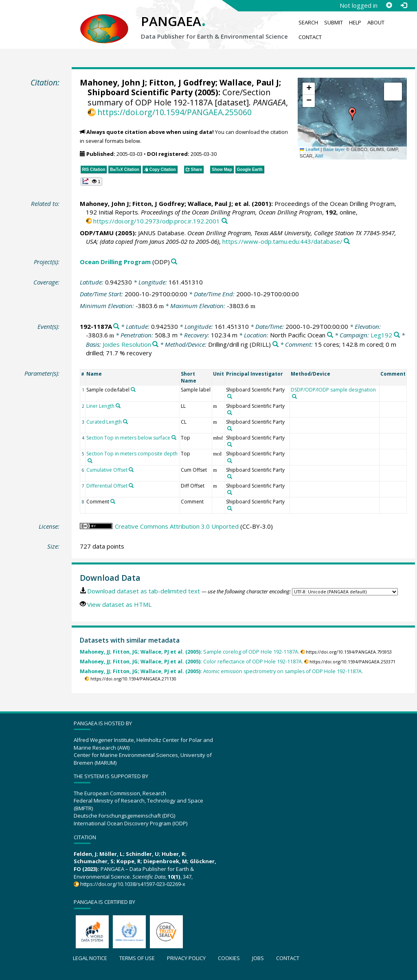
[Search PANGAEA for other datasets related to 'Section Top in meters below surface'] (174, 437)
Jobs (258, 958)
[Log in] (404, 5)
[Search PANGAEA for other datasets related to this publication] (225, 221)
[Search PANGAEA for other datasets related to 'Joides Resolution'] (155, 345)
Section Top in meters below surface (128, 438)
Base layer (334, 149)
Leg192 (381, 335)
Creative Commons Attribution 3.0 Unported (177, 526)
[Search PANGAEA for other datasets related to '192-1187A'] (116, 327)
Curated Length (104, 422)
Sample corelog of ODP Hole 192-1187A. (190, 652)
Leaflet (309, 149)
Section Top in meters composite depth (132, 454)
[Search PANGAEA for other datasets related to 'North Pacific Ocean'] (330, 335)
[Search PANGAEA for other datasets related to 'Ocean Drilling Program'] (174, 262)
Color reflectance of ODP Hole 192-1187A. (191, 662)
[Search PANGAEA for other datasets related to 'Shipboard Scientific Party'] (230, 396)
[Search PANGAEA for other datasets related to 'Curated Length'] (125, 422)
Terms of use (137, 958)
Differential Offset (107, 486)
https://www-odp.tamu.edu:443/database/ (282, 241)
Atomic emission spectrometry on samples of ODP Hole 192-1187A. (221, 671)
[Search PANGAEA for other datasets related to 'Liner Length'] (118, 406)
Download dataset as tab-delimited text (144, 591)
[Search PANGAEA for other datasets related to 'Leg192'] (397, 335)
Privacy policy (186, 958)
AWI (319, 156)
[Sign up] (389, 5)
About (376, 22)
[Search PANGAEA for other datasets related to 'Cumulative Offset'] (131, 470)
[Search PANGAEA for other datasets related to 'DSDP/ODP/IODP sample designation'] (294, 396)
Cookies (229, 958)
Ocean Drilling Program (115, 262)
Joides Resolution (127, 344)
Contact (310, 37)
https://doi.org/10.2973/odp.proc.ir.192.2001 (157, 221)
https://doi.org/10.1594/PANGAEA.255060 (174, 112)
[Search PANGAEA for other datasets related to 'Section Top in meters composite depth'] (90, 461)
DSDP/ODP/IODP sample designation (333, 390)
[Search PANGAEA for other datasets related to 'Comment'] (113, 501)
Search (308, 22)
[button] (352, 114)
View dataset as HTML (119, 604)
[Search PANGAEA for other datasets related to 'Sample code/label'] (133, 389)
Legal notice (90, 958)
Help (355, 22)
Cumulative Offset (107, 470)
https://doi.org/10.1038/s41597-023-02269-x (133, 884)
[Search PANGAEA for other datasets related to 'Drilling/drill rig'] (275, 345)
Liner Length (100, 406)
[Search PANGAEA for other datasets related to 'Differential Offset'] (131, 486)
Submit (334, 22)
